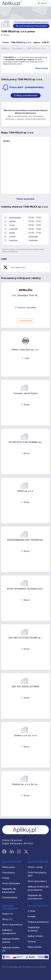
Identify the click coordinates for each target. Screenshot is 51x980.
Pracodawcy (17, 48)
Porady (6, 878)
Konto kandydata (11, 883)
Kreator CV (8, 914)
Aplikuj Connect (35, 936)
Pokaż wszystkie (26, 199)
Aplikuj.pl (5, 48)
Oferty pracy (9, 867)
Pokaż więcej (41, 68)
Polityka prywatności (38, 922)
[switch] (26, 95)
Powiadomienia (10, 897)
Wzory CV (7, 919)
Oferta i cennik (35, 867)
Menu (42, 3)
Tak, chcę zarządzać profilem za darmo (31, 26)
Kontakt (32, 916)
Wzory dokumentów (12, 925)
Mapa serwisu (35, 947)
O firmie (32, 911)
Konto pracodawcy (37, 881)
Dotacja (32, 941)
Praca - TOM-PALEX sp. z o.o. (17, 42)
